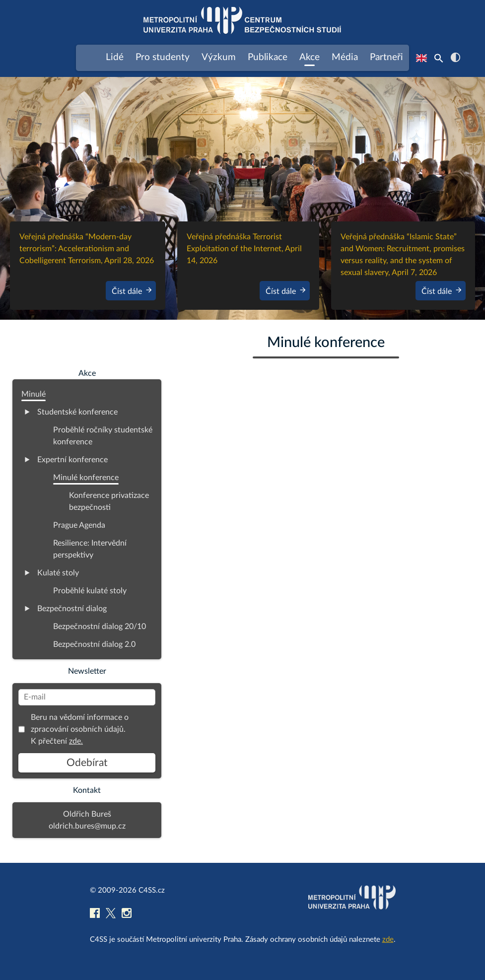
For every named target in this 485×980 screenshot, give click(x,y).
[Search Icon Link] (439, 58)
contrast (455, 57)
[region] (242, 198)
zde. (76, 741)
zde (388, 940)
